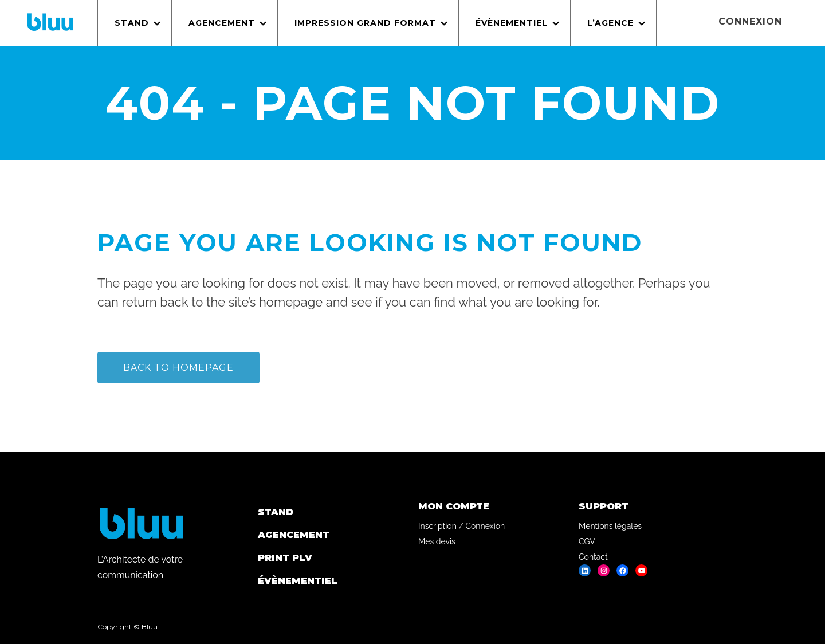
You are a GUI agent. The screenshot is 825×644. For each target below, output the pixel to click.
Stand (276, 512)
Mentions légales (610, 526)
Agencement (294, 535)
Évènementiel (298, 581)
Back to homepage (178, 368)
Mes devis (437, 541)
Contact (593, 557)
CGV (587, 541)
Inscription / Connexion (461, 526)
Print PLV (285, 558)
